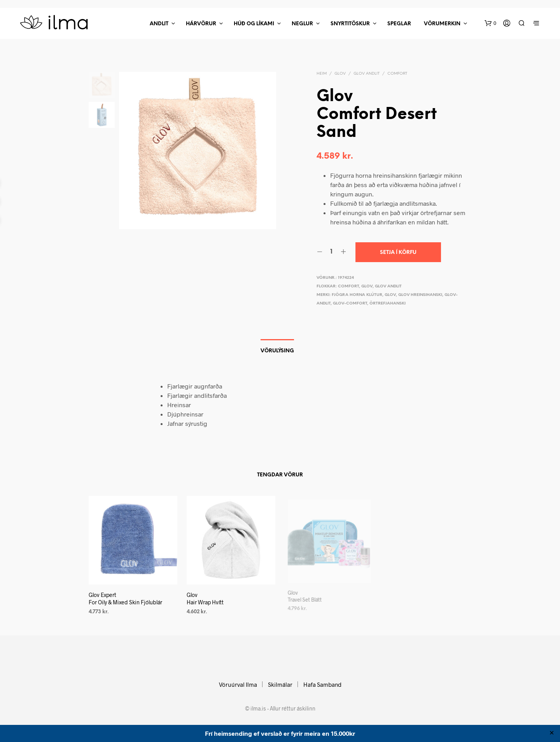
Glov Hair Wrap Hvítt (207, 596)
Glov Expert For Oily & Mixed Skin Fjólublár (125, 598)
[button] (490, 23)
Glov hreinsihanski (420, 295)
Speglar (399, 24)
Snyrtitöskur (350, 24)
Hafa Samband (322, 684)
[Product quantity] (332, 252)
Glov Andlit (367, 74)
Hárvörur (201, 24)
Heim (322, 74)
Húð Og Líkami (254, 24)
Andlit (159, 24)
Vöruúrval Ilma (238, 684)
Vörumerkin (442, 24)
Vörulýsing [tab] (277, 351)
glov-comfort (350, 304)
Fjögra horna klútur (357, 295)
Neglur (302, 24)
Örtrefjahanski (388, 304)
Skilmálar (280, 684)
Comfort (397, 74)
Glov (340, 74)
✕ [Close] (552, 733)
